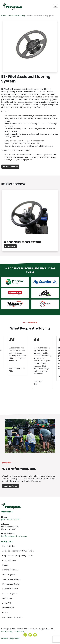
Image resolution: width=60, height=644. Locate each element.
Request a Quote (10, 167)
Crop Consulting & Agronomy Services (18, 556)
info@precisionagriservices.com (14, 536)
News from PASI (9, 608)
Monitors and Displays (11, 584)
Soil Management (9, 575)
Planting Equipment (10, 570)
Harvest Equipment (10, 589)
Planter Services (9, 546)
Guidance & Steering (17, 15)
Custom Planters (9, 560)
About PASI (7, 603)
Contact (5, 613)
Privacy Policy (7, 631)
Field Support (8, 598)
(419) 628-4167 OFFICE (10, 520)
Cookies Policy (20, 631)
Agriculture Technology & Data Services (18, 551)
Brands (5, 565)
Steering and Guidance (11, 579)
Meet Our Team (11, 486)
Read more (10, 246)
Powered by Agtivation (10, 638)
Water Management (10, 594)
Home (4, 15)
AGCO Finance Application (13, 617)
